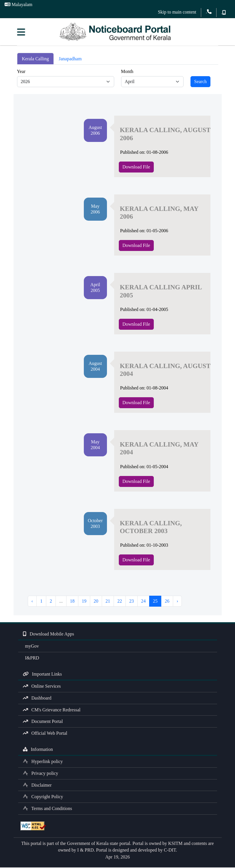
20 (96, 602)
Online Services (42, 687)
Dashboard (37, 699)
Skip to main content (177, 12)
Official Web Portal (45, 734)
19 (84, 602)
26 (167, 602)
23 (132, 602)
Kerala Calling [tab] (36, 59)
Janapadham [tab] (70, 59)
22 (120, 602)
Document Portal (43, 722)
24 (143, 602)
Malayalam (18, 4)
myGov (31, 647)
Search (201, 82)
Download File (136, 167)
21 (108, 602)
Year (21, 72)
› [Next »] (177, 602)
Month (127, 72)
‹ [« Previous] (32, 602)
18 (72, 602)
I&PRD (31, 659)
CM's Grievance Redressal (52, 710)
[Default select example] (66, 83)
